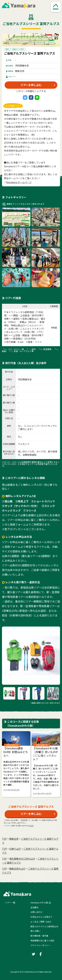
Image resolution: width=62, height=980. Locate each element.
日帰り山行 (15, 849)
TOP (4, 839)
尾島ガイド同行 (18, 49)
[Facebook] (31, 97)
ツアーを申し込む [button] (31, 85)
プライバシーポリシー (40, 945)
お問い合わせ (36, 912)
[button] (56, 7)
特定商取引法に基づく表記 (42, 940)
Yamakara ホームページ (19, 182)
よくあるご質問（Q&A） (41, 922)
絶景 (7, 49)
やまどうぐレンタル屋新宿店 (19, 312)
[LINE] (37, 97)
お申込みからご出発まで (41, 917)
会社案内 (34, 907)
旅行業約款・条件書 (39, 936)
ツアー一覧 (10, 902)
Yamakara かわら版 (39, 902)
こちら (31, 826)
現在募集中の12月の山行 (22, 859)
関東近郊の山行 (17, 869)
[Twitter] (25, 97)
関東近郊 (14, 839)
